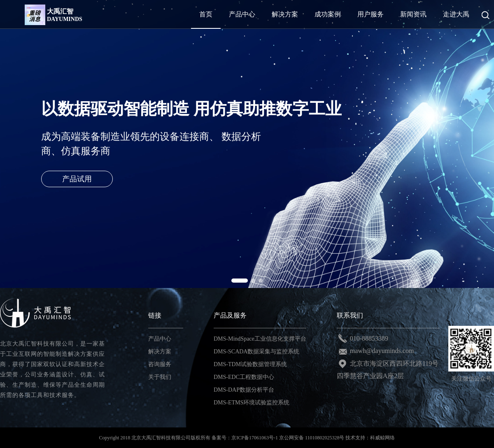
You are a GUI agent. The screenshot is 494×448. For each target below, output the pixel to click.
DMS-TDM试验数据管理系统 (250, 364)
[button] (240, 281)
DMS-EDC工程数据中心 (244, 377)
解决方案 (160, 352)
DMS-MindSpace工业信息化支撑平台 (260, 339)
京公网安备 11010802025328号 (312, 438)
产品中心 (160, 339)
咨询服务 (160, 364)
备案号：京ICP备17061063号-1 (245, 438)
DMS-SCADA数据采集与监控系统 (256, 352)
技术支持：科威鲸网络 (370, 438)
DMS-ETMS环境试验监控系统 (252, 403)
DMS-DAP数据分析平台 (244, 390)
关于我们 (160, 377)
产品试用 (77, 179)
